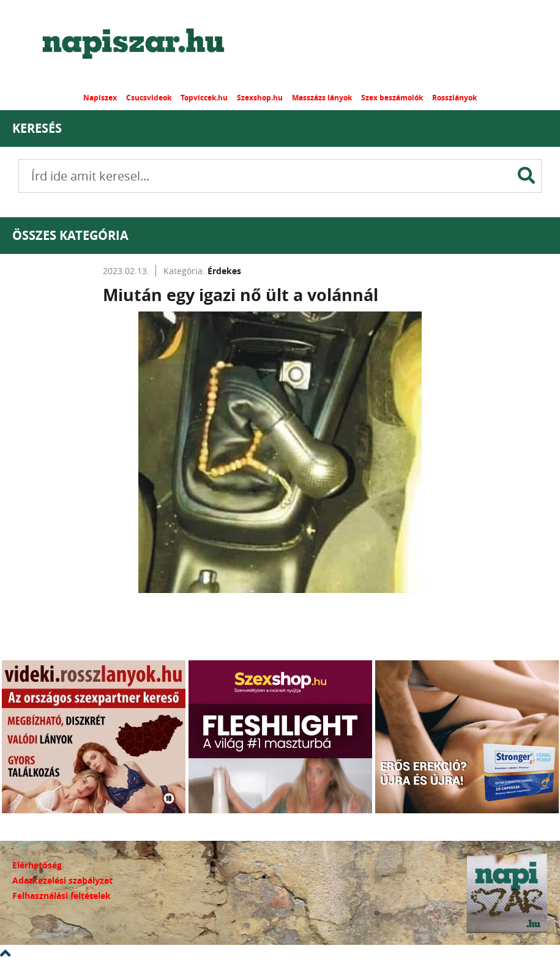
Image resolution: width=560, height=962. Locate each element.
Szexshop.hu (260, 98)
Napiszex (100, 98)
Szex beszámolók (392, 98)
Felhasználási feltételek (62, 896)
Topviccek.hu (204, 98)
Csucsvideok (149, 98)
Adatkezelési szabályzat (62, 880)
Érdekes (224, 271)
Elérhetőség (37, 865)
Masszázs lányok (322, 98)
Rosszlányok (454, 98)
